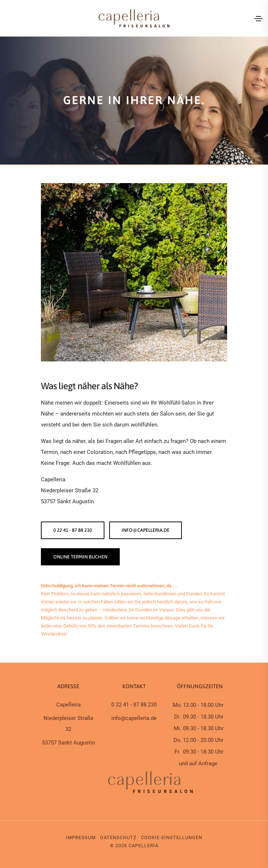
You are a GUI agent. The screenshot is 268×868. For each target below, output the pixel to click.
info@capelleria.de (146, 530)
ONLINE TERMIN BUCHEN (80, 557)
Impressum (81, 837)
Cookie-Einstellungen (172, 837)
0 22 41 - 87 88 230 (73, 530)
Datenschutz (118, 837)
